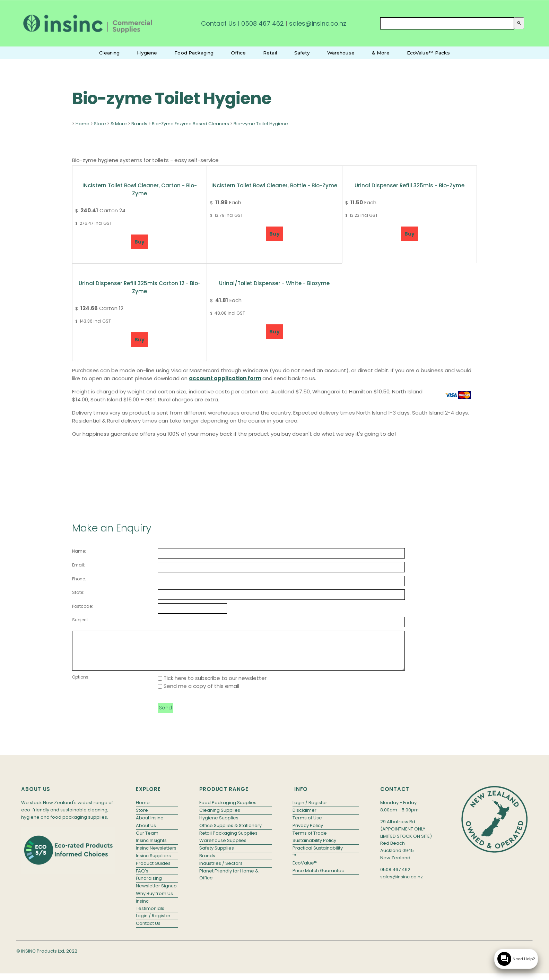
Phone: (79, 579)
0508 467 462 (263, 23)
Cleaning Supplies (220, 817)
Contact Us (219, 23)
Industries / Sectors (221, 871)
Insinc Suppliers (153, 863)
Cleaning (109, 53)
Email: (79, 565)
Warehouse (341, 53)
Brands (139, 124)
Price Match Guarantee (319, 878)
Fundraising (149, 885)
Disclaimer (304, 817)
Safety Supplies (217, 855)
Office (238, 53)
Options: (81, 684)
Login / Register (153, 923)
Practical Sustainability (318, 855)
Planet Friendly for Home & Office (229, 882)
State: (78, 592)
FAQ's (142, 878)
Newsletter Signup (156, 893)
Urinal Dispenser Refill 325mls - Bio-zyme (409, 185)
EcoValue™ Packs (428, 53)
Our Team (147, 840)
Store (100, 124)
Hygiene (147, 53)
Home (82, 124)
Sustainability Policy (314, 848)
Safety (302, 53)
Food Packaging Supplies (228, 810)
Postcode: (82, 606)
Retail (270, 53)
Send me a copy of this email (198, 693)
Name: (79, 551)
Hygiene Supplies (219, 825)
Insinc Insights (151, 848)
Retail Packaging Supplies (228, 840)
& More (381, 53)
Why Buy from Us (154, 901)
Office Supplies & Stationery (230, 833)
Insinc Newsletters (156, 855)
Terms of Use (307, 825)
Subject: (81, 620)
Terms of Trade (310, 840)
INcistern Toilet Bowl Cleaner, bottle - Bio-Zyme (274, 185)
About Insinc (150, 825)
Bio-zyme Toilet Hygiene (261, 124)
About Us (146, 833)
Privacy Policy (308, 833)
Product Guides (153, 871)
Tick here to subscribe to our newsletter (212, 685)
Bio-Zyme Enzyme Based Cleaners (190, 124)
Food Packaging (194, 53)
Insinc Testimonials (150, 912)
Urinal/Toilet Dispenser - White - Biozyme (274, 283)
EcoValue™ (305, 870)
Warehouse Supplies (223, 848)
